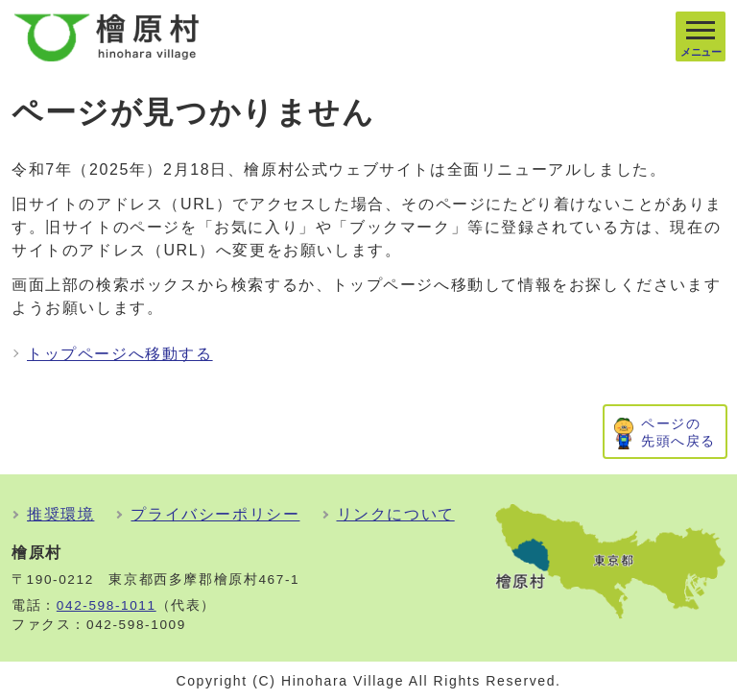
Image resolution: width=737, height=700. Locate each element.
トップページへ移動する (120, 354)
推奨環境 (60, 514)
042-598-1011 (107, 605)
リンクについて (396, 514)
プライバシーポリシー (215, 514)
